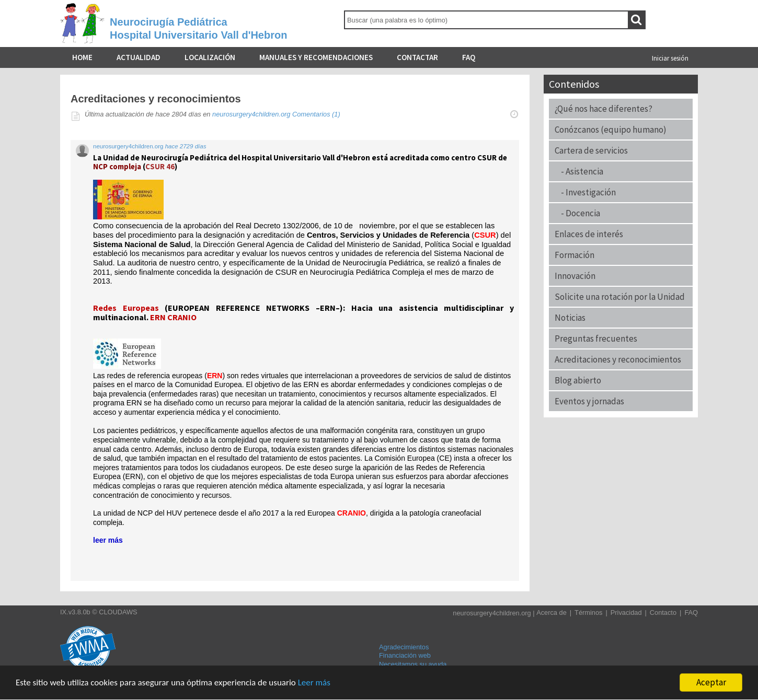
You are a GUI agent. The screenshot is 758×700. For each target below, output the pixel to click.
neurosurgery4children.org (251, 114)
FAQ (469, 57)
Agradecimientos (404, 647)
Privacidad (626, 612)
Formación (575, 255)
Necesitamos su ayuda (413, 664)
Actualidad (139, 57)
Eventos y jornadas (589, 401)
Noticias (570, 318)
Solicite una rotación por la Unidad (620, 297)
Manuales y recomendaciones (316, 57)
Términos (588, 612)
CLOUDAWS (118, 612)
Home (82, 57)
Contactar (417, 57)
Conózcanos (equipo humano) (611, 130)
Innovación (575, 276)
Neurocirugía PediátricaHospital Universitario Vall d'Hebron (198, 28)
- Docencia (577, 213)
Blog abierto (578, 380)
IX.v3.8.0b (75, 612)
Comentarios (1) (316, 114)
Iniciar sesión (670, 58)
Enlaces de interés (589, 234)
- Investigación (585, 192)
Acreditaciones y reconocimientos (618, 359)
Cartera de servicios (591, 150)
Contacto (663, 612)
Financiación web (405, 655)
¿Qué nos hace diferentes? (604, 109)
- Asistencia (579, 171)
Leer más (314, 682)
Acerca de (552, 612)
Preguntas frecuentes (596, 339)
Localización (210, 57)
